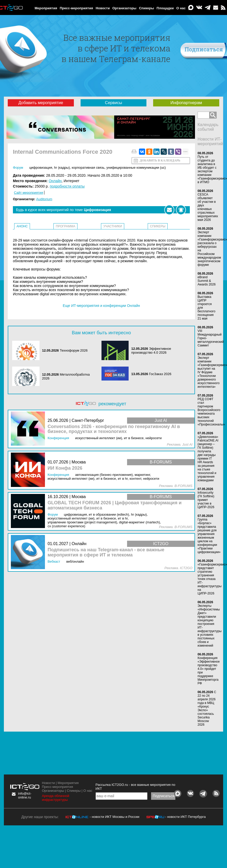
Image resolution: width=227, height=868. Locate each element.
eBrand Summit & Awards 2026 (207, 281)
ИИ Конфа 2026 (65, 468)
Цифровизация (41, 168)
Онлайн (55, 181)
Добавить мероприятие (41, 103)
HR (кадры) (62, 168)
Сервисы (113, 103)
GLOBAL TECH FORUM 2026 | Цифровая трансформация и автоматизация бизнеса (115, 505)
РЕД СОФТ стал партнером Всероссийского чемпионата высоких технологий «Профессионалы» (211, 412)
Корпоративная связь (88, 168)
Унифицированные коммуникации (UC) (136, 168)
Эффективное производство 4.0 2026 (151, 351)
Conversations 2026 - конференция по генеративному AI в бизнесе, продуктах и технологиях (114, 429)
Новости (103, 8)
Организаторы (124, 8)
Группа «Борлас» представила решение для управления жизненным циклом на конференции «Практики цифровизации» (209, 536)
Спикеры (146, 8)
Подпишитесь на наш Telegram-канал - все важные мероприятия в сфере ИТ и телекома (106, 552)
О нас (181, 8)
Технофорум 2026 (74, 350)
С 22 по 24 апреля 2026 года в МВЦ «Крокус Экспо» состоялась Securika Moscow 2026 (207, 708)
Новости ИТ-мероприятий (210, 141)
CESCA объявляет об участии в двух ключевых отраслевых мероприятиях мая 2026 (208, 207)
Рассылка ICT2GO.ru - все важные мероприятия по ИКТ (135, 787)
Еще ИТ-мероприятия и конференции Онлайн (101, 306)
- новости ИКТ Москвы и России (114, 817)
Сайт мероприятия (29, 193)
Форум (18, 168)
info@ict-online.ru (25, 795)
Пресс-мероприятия (76, 8)
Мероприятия (46, 8)
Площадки (165, 8)
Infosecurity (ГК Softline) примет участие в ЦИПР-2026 (206, 500)
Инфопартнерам (186, 103)
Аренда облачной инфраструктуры (56, 798)
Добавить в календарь (160, 160)
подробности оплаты (67, 186)
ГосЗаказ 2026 (160, 374)
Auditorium (44, 199)
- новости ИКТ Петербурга (185, 817)
